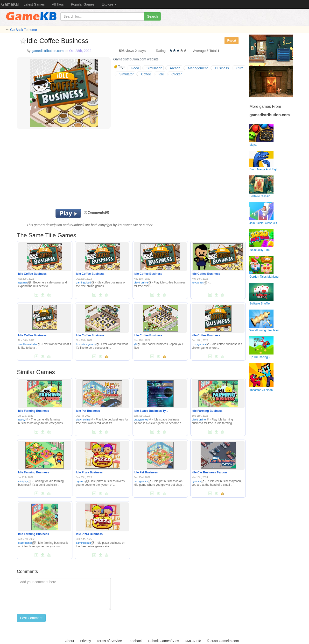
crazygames (200, 344)
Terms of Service (109, 641)
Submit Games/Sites (164, 641)
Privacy (85, 641)
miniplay (25, 481)
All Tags (58, 4)
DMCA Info (193, 641)
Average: (200, 51)
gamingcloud (85, 282)
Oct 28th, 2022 (80, 51)
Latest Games (34, 4)
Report (232, 41)
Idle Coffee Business (32, 274)
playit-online (142, 282)
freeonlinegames (87, 344)
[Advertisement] (77, 170)
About (70, 641)
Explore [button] (109, 4)
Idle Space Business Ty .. (151, 411)
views (130, 51)
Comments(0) (96, 212)
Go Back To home (24, 30)
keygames (199, 282)
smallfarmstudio (29, 344)
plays (142, 51)
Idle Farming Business (34, 411)
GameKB (10, 4)
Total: (214, 51)
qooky (23, 420)
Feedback (135, 641)
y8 (137, 344)
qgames (24, 282)
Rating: (161, 51)
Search (152, 16)
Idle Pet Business (88, 411)
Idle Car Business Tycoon (209, 472)
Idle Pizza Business (89, 472)
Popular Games (83, 4)
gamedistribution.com (47, 51)
